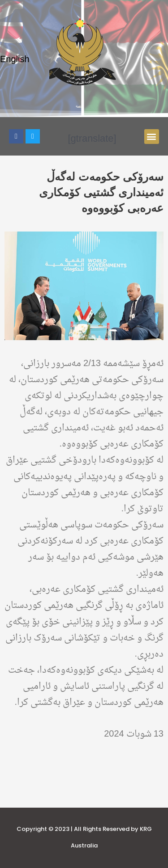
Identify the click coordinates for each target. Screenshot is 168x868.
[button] (152, 137)
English (15, 60)
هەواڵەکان (144, 750)
